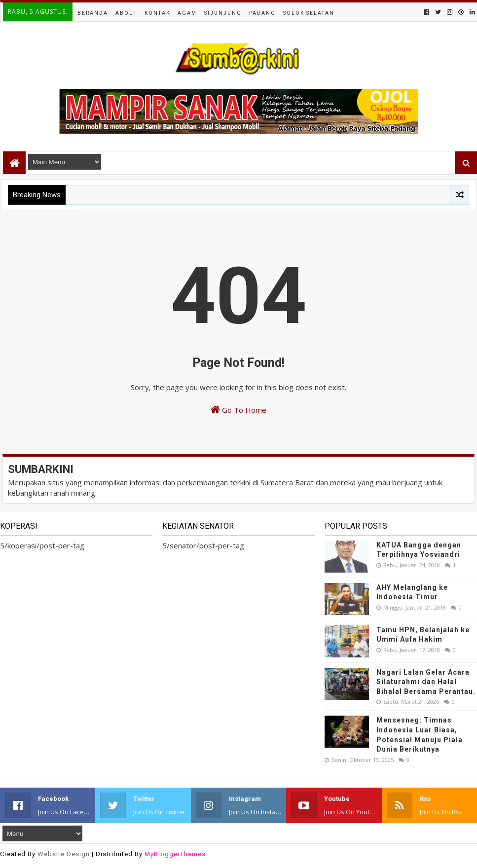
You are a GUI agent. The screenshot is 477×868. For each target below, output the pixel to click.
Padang (262, 13)
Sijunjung (223, 13)
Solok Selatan (309, 13)
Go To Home (238, 410)
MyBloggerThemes (175, 854)
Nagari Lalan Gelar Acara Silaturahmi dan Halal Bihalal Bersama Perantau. (426, 682)
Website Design (64, 854)
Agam (187, 13)
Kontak (157, 13)
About (126, 13)
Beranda (93, 13)
